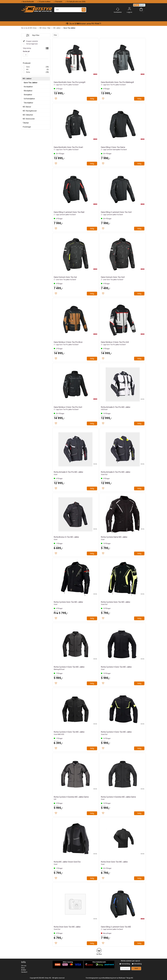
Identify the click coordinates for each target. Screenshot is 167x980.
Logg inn (129, 9)
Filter (55, 35)
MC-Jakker (57, 28)
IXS (27, 69)
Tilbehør (26, 123)
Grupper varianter (32, 41)
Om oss (24, 966)
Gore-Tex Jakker (69, 28)
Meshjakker (28, 91)
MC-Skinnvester (29, 119)
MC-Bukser (27, 107)
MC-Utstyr (33, 28)
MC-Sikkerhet (28, 115)
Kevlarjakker (28, 87)
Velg (92, 99)
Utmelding (138, 964)
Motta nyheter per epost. (131, 961)
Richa (28, 72)
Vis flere (99, 954)
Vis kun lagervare (32, 44)
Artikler (24, 970)
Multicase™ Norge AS (126, 978)
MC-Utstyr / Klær (45, 28)
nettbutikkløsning (107, 978)
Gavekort (24, 972)
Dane (28, 67)
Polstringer (27, 127)
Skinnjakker (28, 95)
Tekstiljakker (28, 103)
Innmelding (126, 964)
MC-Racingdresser (30, 111)
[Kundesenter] (118, 9)
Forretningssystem (92, 978)
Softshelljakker (29, 99)
